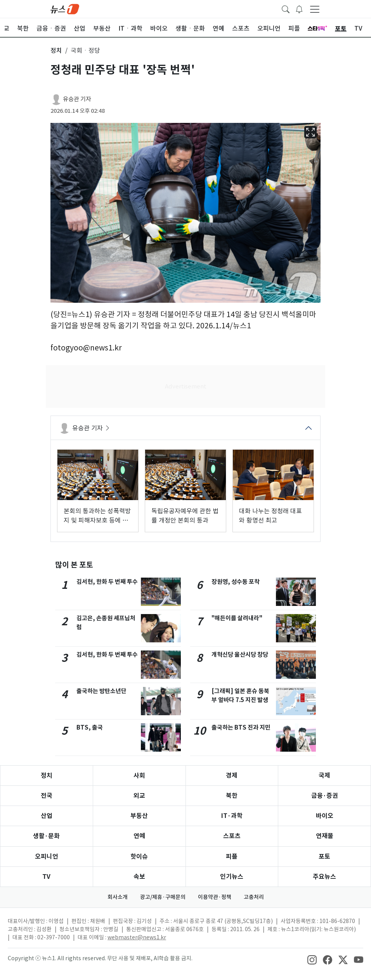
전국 (47, 796)
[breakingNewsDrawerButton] (299, 9)
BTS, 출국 (90, 727)
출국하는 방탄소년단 (101, 691)
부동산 (139, 816)
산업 (47, 816)
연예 (139, 836)
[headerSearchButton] (286, 9)
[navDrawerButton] (315, 9)
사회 (139, 776)
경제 (232, 776)
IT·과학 (232, 816)
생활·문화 (46, 836)
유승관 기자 (77, 99)
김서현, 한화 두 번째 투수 (107, 582)
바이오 (325, 816)
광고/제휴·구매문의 (163, 897)
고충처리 (254, 897)
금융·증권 (325, 796)
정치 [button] (56, 50)
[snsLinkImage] (312, 959)
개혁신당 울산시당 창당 (240, 655)
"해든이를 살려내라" (237, 618)
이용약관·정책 (215, 897)
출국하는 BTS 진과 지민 (241, 727)
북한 (232, 796)
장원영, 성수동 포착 (236, 582)
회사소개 (118, 897)
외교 (139, 796)
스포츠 (232, 836)
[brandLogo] (65, 9)
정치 (47, 776)
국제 (324, 776)
